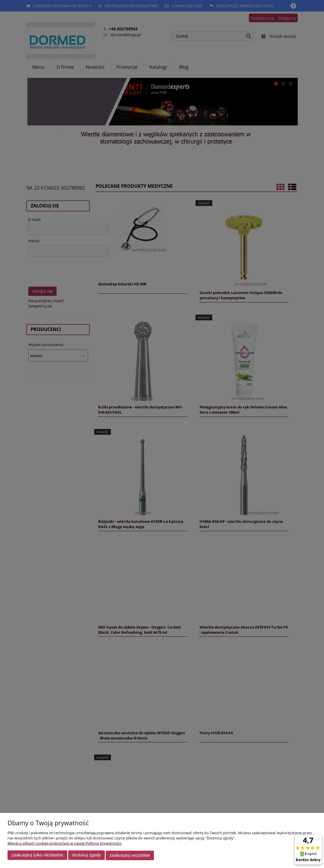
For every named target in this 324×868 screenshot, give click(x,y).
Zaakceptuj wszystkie (130, 856)
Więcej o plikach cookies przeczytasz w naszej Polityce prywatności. (65, 844)
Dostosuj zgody (86, 856)
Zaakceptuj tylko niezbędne (37, 856)
